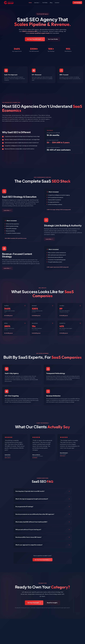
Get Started (77, 3)
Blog (51, 3)
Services (37, 3)
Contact (57, 3)
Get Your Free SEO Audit (35, 40)
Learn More (7, 210)
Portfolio (45, 3)
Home (30, 3)
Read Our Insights (52, 603)
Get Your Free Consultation (43, 562)
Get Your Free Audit (34, 603)
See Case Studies (53, 40)
